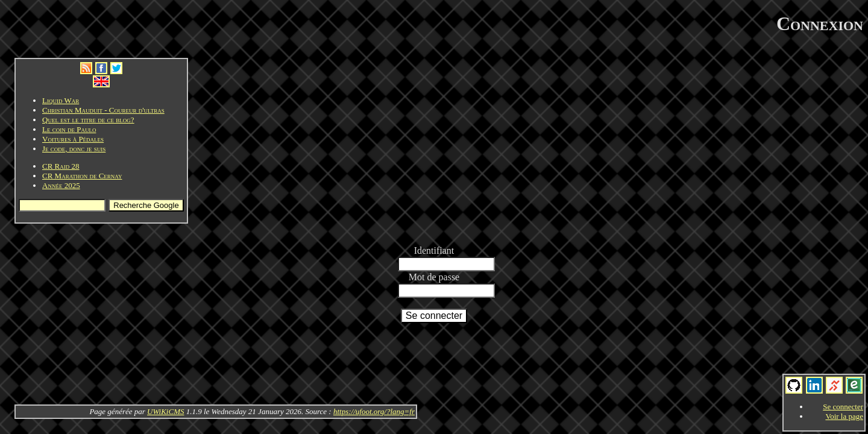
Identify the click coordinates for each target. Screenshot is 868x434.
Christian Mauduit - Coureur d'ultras (103, 110)
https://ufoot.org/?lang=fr (374, 411)
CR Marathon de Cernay (82, 176)
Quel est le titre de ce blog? (88, 120)
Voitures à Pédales (73, 139)
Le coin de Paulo (69, 129)
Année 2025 (61, 185)
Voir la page (844, 416)
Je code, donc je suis (74, 149)
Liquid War (61, 100)
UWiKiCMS (165, 411)
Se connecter (843, 407)
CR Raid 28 (61, 166)
